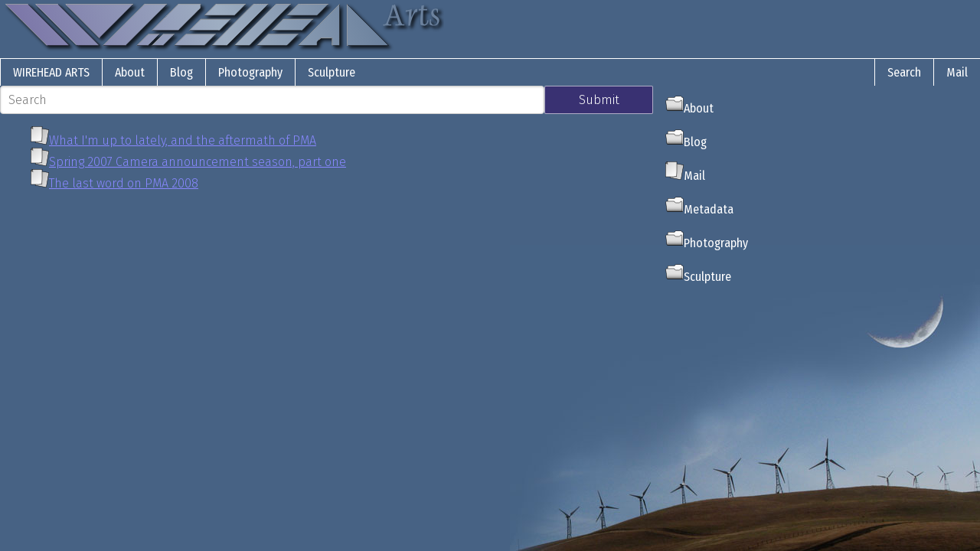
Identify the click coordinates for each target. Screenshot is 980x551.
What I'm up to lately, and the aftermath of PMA (183, 140)
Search (904, 72)
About (130, 72)
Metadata (699, 209)
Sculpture (332, 72)
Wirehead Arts (51, 72)
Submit (599, 100)
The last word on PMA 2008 (124, 183)
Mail (957, 72)
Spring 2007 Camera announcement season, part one (198, 162)
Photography (250, 72)
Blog (181, 72)
